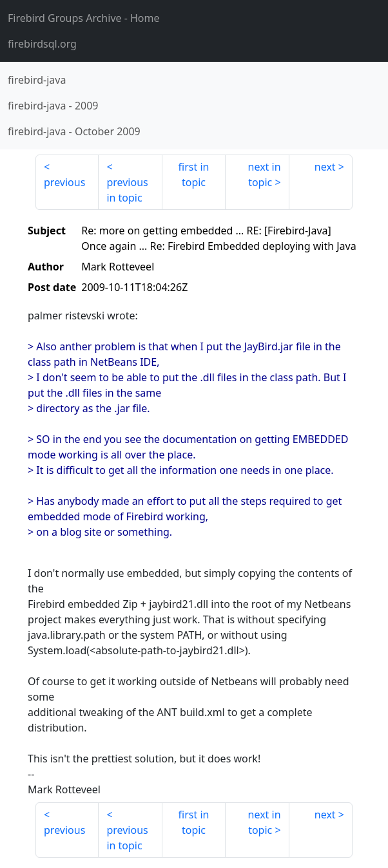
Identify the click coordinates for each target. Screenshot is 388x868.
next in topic (265, 175)
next (325, 167)
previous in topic (127, 190)
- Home (84, 18)
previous (64, 182)
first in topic (194, 175)
